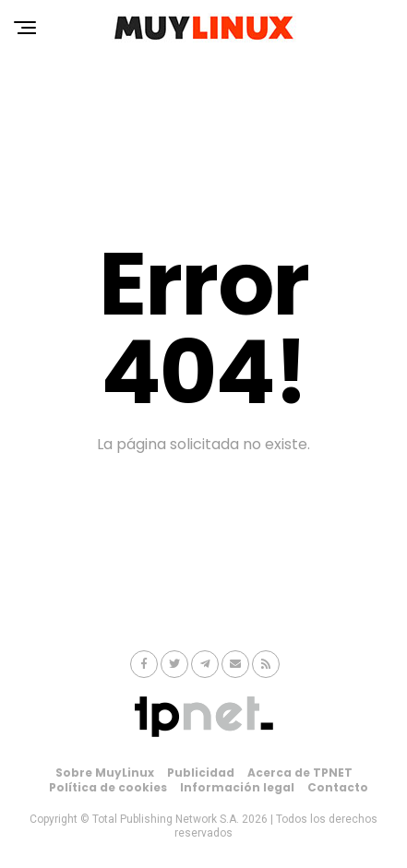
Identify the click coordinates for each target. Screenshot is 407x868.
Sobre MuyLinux (105, 773)
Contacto (338, 787)
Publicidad (201, 773)
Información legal (237, 787)
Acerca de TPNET (300, 773)
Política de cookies (108, 787)
